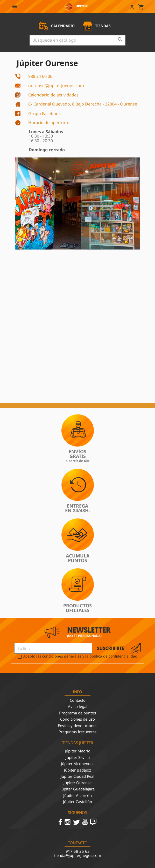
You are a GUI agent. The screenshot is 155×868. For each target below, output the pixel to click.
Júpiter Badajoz (77, 770)
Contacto (78, 700)
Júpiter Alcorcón (77, 795)
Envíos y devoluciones (77, 726)
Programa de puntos (77, 713)
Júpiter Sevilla (78, 757)
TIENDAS (96, 26)
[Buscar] (77, 40)
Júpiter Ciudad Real (77, 776)
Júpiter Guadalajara (77, 789)
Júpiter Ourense (77, 783)
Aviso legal (78, 706)
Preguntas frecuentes (77, 732)
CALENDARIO (56, 26)
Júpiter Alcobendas (78, 764)
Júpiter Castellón (77, 802)
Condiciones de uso (77, 719)
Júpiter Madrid (78, 751)
